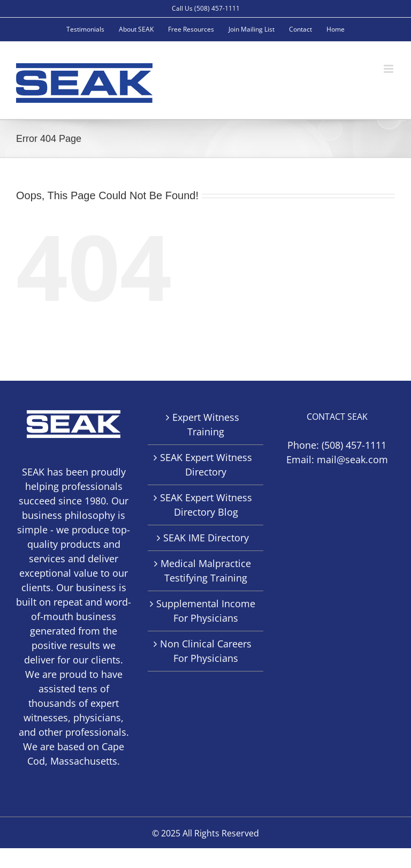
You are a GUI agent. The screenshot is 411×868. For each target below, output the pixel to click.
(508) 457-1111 (354, 445)
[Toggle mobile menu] (389, 69)
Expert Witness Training (206, 424)
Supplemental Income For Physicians (206, 611)
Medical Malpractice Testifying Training (206, 571)
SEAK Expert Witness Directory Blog (206, 505)
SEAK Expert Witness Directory (206, 465)
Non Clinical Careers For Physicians (206, 651)
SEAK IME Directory (206, 538)
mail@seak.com (352, 459)
